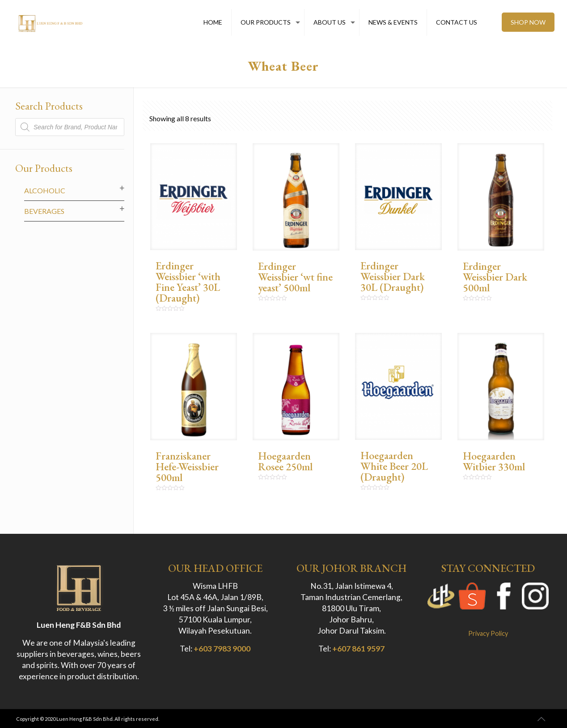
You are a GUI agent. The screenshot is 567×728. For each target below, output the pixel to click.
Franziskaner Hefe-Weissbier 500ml (187, 466)
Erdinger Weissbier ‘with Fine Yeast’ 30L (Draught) (188, 282)
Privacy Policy (488, 633)
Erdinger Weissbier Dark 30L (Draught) (393, 276)
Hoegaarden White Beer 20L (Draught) (394, 466)
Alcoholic (45, 190)
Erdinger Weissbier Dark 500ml (495, 277)
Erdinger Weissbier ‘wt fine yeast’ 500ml (295, 277)
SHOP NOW (528, 22)
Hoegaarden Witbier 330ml (494, 461)
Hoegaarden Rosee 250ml (285, 461)
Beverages (44, 211)
